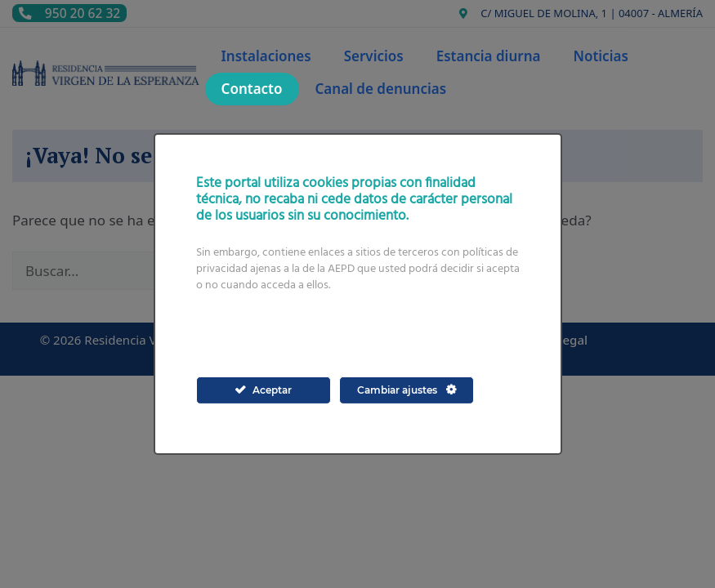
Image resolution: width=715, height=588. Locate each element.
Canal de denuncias (381, 89)
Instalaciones (266, 56)
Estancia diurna (489, 56)
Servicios (374, 56)
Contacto (252, 89)
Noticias (600, 56)
